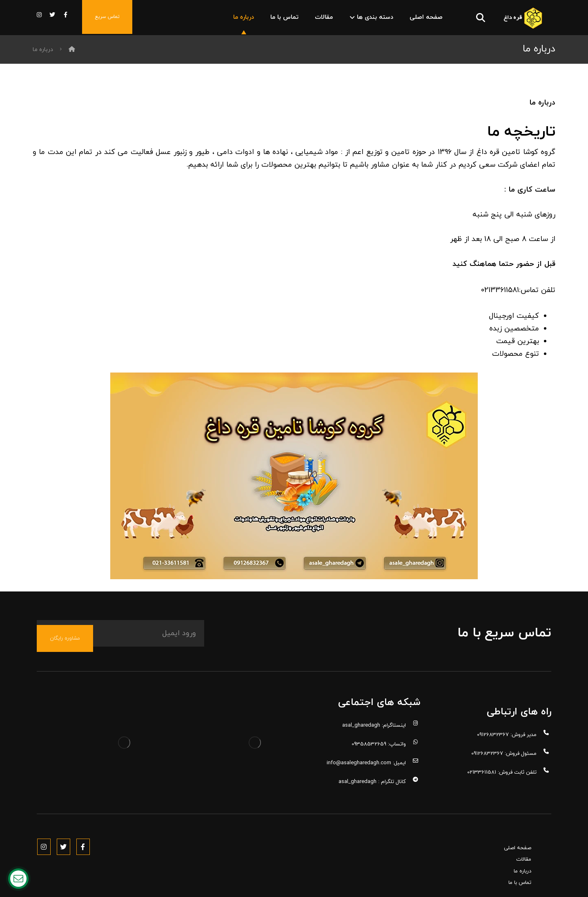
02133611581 (500, 305)
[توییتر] (52, 15)
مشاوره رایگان (65, 657)
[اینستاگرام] (39, 15)
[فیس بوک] (65, 15)
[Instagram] (45, 854)
